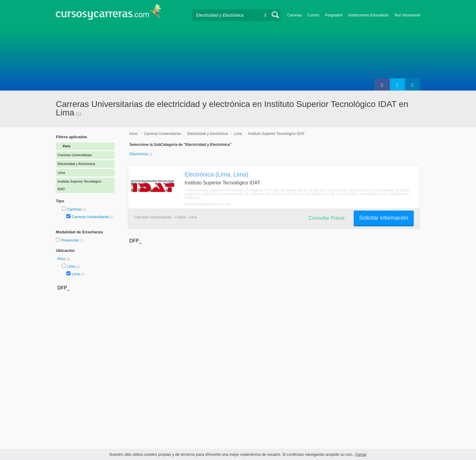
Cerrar (361, 454)
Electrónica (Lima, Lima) (216, 174)
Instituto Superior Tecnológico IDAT (276, 134)
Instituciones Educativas (368, 15)
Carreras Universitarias (90, 217)
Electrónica (139, 154)
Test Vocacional (407, 15)
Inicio (134, 134)
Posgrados (334, 15)
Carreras (294, 15)
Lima (71, 266)
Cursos (313, 15)
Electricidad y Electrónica (208, 134)
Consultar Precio (327, 218)
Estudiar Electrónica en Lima (208, 204)
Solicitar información (384, 218)
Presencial (70, 240)
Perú (62, 259)
